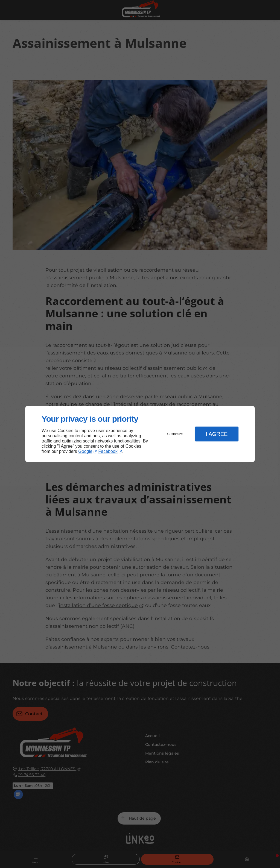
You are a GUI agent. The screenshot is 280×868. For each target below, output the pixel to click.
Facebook (108, 451)
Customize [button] (175, 434)
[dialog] (140, 434)
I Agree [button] (217, 434)
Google (85, 451)
